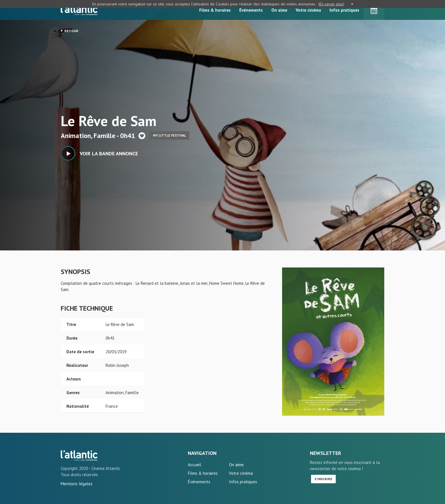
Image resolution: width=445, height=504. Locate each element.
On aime (279, 10)
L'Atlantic (79, 10)
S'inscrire (323, 479)
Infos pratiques (344, 10)
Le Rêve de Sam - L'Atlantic (79, 455)
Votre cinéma (308, 10)
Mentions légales (77, 484)
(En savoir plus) (331, 4)
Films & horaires (215, 10)
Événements (251, 10)
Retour (70, 31)
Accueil (195, 465)
